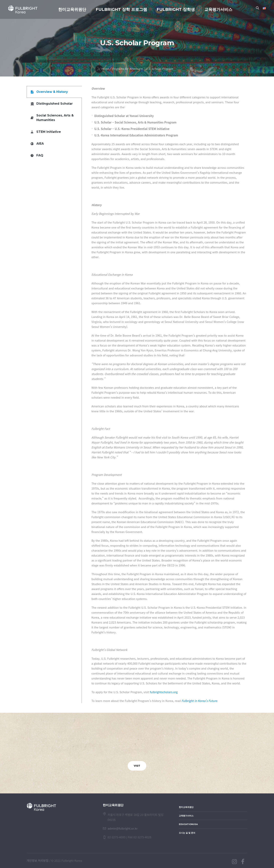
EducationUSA (188, 824)
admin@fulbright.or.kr (122, 828)
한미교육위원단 (186, 807)
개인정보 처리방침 (38, 860)
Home (105, 69)
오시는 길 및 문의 (187, 833)
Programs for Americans (127, 69)
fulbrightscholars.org (164, 692)
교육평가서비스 (186, 816)
